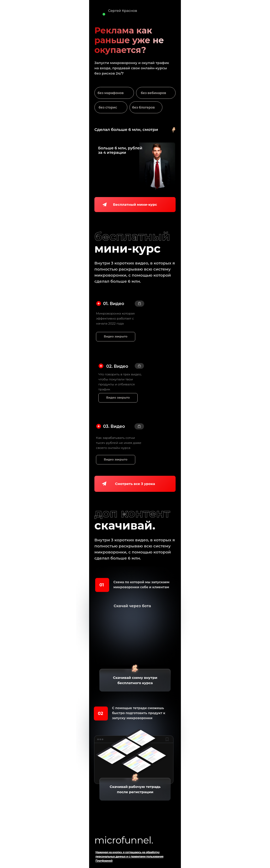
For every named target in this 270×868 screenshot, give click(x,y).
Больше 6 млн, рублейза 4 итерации (120, 150)
